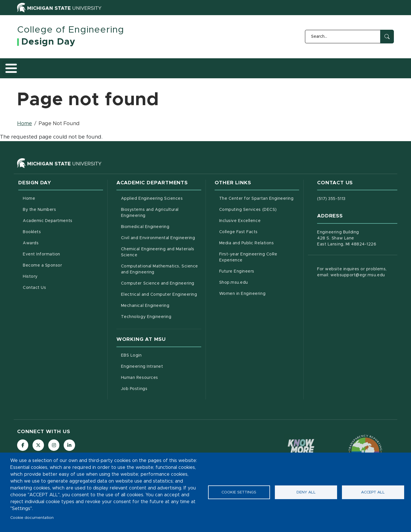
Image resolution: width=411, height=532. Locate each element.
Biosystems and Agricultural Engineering (157, 210)
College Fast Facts (259, 228)
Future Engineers (259, 268)
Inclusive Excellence (259, 217)
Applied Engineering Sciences (161, 195)
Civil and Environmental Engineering (161, 234)
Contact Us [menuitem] (34, 285)
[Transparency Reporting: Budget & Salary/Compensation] (365, 448)
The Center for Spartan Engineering (259, 195)
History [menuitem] (30, 273)
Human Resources (161, 374)
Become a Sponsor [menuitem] (42, 262)
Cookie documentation (32, 518)
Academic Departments (121, 66)
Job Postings (158, 385)
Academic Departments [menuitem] (48, 218)
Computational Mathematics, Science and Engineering (161, 266)
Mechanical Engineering (161, 302)
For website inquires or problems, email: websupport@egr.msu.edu (352, 269)
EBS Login (155, 352)
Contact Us (360, 66)
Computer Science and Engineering (161, 280)
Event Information (236, 66)
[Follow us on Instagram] (54, 442)
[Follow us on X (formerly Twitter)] (39, 442)
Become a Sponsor (288, 66)
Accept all (373, 492)
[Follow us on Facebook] (23, 442)
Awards (197, 66)
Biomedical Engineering (161, 223)
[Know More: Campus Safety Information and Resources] (301, 448)
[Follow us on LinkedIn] (70, 442)
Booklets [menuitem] (32, 229)
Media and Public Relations (259, 239)
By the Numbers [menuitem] (39, 207)
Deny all (306, 492)
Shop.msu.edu (257, 279)
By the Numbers (65, 66)
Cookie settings (239, 492)
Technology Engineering (161, 313)
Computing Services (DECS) (259, 206)
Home (29, 66)
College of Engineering (71, 30)
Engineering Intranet (161, 363)
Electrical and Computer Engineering (161, 291)
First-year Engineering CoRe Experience (255, 254)
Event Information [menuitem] (42, 251)
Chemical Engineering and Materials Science (158, 249)
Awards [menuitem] (31, 240)
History (328, 66)
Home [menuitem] (29, 195)
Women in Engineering (259, 290)
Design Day (48, 42)
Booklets (168, 66)
